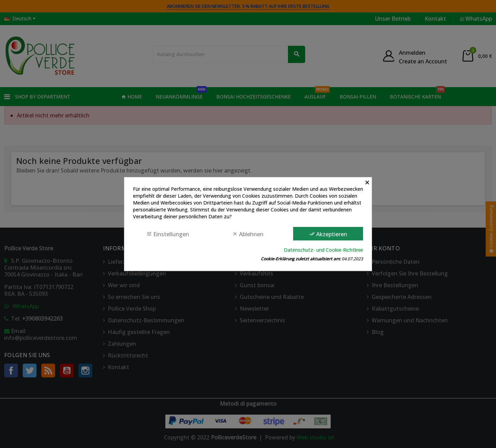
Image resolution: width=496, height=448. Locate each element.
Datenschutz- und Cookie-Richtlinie (323, 250)
